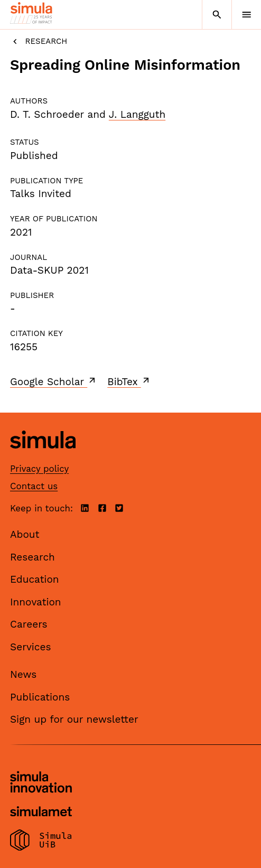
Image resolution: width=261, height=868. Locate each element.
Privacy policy (39, 469)
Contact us (34, 486)
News (23, 674)
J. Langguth (137, 114)
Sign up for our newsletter (74, 719)
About (25, 534)
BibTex (129, 381)
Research (39, 41)
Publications (40, 697)
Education (35, 579)
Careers (29, 624)
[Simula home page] (43, 457)
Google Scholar (54, 381)
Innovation (36, 602)
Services (30, 647)
